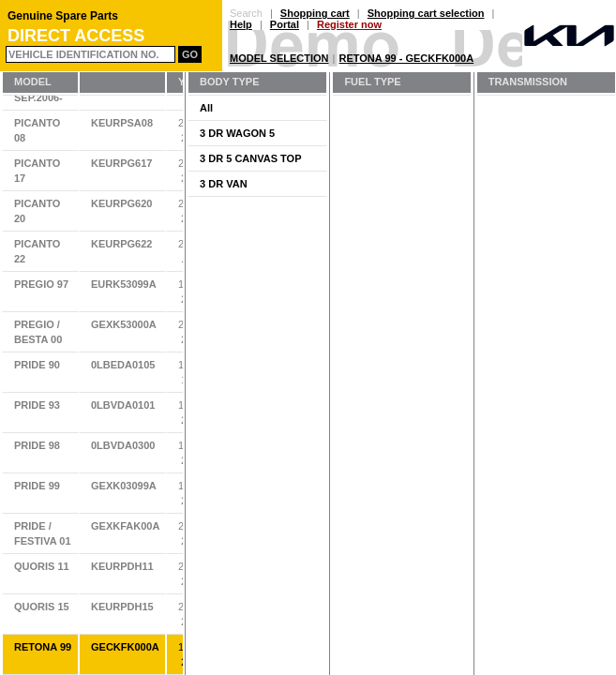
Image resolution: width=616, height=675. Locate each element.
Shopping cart (315, 13)
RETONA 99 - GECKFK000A (407, 58)
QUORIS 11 (42, 566)
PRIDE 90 (37, 365)
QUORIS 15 (42, 607)
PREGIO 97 (41, 284)
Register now (349, 24)
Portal (285, 24)
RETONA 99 (43, 647)
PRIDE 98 (37, 445)
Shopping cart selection (426, 13)
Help (241, 24)
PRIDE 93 (37, 405)
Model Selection (279, 58)
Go (190, 54)
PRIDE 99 (37, 486)
